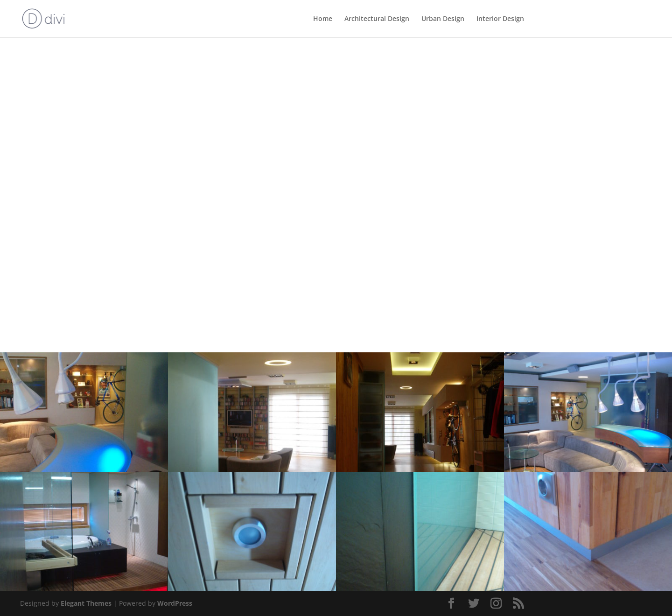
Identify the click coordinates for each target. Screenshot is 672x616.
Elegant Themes (86, 603)
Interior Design (500, 19)
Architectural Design (377, 19)
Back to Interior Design (80, 77)
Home (323, 19)
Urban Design (443, 19)
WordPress (175, 603)
